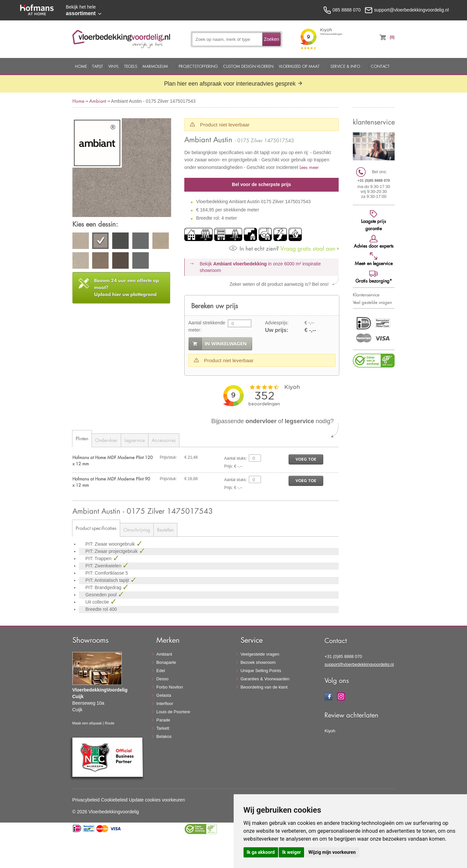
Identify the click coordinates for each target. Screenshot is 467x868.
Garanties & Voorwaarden (265, 679)
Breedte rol (97, 609)
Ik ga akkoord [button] (261, 852)
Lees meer (309, 167)
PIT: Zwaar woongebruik (111, 544)
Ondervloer (106, 440)
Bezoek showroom (258, 662)
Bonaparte (166, 662)
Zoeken (272, 39)
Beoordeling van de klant (264, 687)
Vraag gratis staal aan (282, 248)
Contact (380, 66)
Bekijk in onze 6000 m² (260, 267)
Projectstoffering (198, 66)
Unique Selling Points (261, 671)
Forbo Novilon (170, 687)
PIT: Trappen (99, 558)
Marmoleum (155, 66)
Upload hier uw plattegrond (127, 287)
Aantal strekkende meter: (207, 326)
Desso (162, 679)
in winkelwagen (226, 344)
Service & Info (345, 66)
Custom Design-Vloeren (248, 66)
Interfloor (165, 704)
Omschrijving (137, 530)
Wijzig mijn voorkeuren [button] (332, 852)
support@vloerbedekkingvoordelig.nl (359, 664)
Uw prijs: (277, 330)
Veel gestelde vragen (372, 302)
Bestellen (165, 530)
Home (81, 66)
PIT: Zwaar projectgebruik (112, 551)
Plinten (82, 438)
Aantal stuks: (235, 458)
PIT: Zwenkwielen (104, 566)
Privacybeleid (86, 800)
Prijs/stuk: (169, 457)
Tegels (131, 66)
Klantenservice (366, 295)
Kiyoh (330, 731)
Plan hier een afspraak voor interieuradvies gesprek (233, 84)
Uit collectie (98, 602)
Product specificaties (96, 528)
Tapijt (98, 66)
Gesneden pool (102, 595)
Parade (163, 720)
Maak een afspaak (87, 723)
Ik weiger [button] (291, 852)
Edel (161, 671)
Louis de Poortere (173, 712)
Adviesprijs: (277, 323)
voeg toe (306, 459)
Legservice (135, 440)
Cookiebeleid (114, 800)
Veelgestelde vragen (260, 654)
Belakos (164, 736)
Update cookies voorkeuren (157, 800)
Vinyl (114, 66)
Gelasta (164, 695)
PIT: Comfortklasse (105, 573)
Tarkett (163, 728)
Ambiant (98, 101)
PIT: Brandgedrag (104, 587)
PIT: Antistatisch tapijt (108, 580)
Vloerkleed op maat (299, 66)
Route (109, 723)
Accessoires (164, 440)
